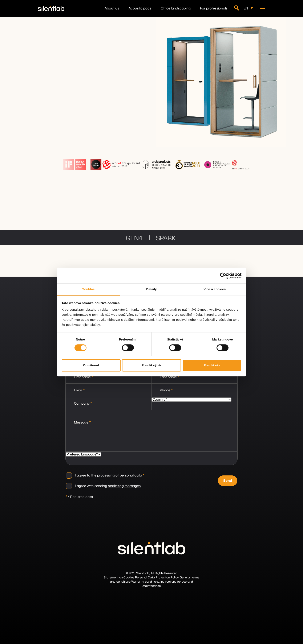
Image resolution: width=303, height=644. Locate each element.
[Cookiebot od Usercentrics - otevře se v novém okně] (223, 276)
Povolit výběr (151, 365)
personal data (131, 475)
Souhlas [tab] (88, 289)
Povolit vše (212, 365)
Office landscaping (176, 8)
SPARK (166, 238)
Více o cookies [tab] (215, 289)
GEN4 (134, 238)
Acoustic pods (140, 8)
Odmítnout (91, 365)
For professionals (214, 8)
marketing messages (124, 486)
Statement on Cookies (119, 578)
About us (112, 8)
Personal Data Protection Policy (157, 578)
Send (228, 481)
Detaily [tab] (151, 289)
